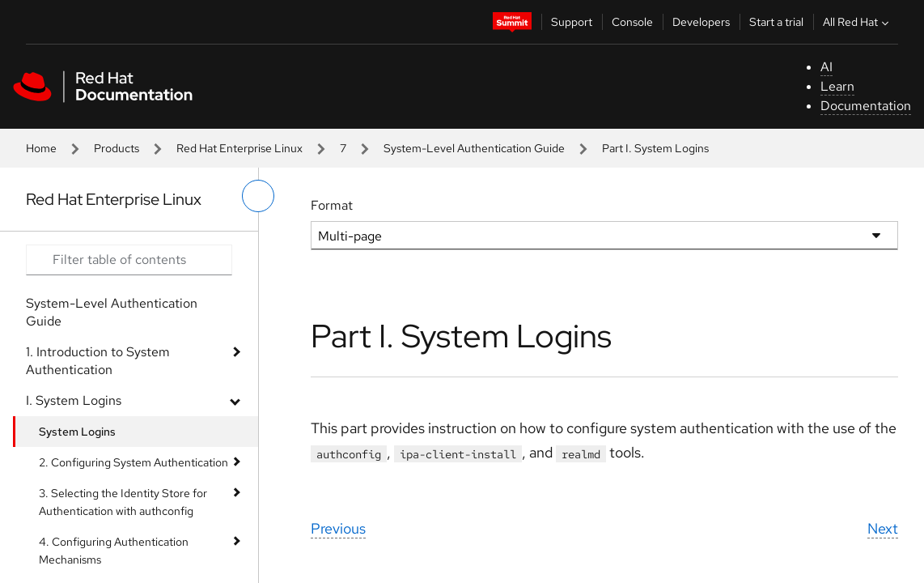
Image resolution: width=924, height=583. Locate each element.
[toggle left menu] (258, 196)
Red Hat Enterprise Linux (239, 148)
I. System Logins (74, 400)
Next (883, 528)
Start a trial (776, 22)
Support (572, 22)
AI (827, 67)
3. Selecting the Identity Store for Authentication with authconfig (123, 502)
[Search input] (129, 260)
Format (332, 205)
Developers (701, 22)
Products (117, 148)
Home (41, 148)
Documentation (866, 106)
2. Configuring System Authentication (134, 462)
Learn (837, 86)
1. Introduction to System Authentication (98, 361)
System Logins (77, 432)
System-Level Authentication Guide (474, 148)
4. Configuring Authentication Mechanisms (114, 551)
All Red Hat (858, 22)
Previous (338, 528)
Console (632, 22)
